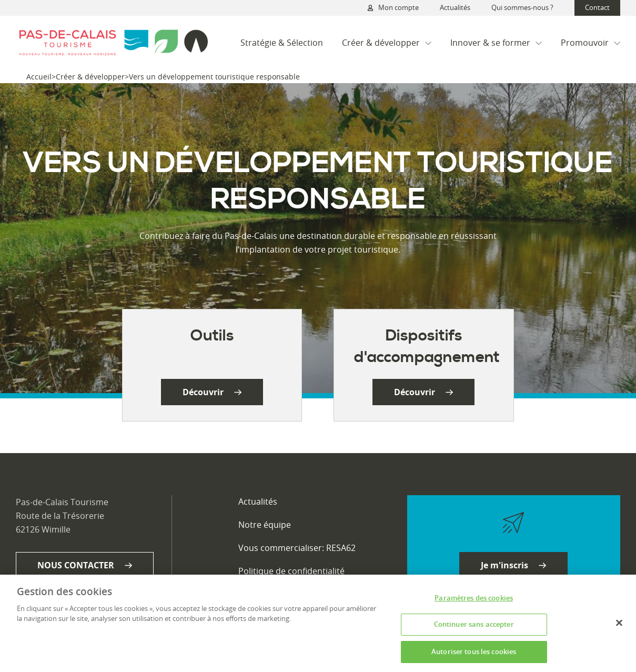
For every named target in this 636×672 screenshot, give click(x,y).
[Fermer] (619, 627)
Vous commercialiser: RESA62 (297, 548)
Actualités (455, 7)
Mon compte (393, 8)
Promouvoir (590, 43)
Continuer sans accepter (474, 628)
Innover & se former (496, 43)
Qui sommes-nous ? (522, 7)
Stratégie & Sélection (282, 43)
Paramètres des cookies (474, 602)
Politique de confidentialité (291, 571)
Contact (597, 7)
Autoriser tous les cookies (474, 656)
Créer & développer (387, 43)
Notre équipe (265, 525)
